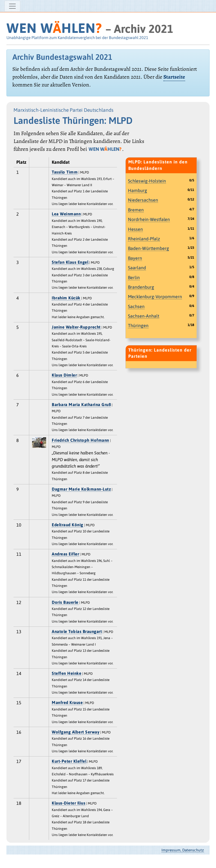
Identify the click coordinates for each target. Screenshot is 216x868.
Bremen (136, 210)
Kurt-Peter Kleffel (69, 761)
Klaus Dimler (64, 375)
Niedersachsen (143, 200)
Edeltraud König (67, 525)
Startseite (174, 77)
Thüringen (138, 325)
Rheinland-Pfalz (144, 239)
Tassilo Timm (65, 172)
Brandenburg (141, 287)
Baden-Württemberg (148, 248)
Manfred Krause (67, 702)
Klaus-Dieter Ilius (68, 803)
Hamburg (138, 190)
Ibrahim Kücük (66, 298)
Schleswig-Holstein (147, 181)
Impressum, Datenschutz (183, 850)
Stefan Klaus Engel (70, 262)
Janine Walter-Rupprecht (76, 327)
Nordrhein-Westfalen (149, 219)
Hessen (135, 229)
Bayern (135, 258)
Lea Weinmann (66, 214)
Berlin (134, 277)
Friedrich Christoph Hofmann (80, 440)
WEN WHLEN (54, 28)
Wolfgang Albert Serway (76, 732)
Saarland (137, 268)
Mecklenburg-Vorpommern (155, 297)
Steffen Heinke (67, 673)
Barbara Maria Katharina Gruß (81, 405)
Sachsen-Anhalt (144, 316)
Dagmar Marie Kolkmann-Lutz (81, 489)
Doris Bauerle (65, 602)
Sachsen (136, 306)
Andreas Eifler (65, 554)
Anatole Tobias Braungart (77, 631)
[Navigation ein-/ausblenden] (12, 6)
